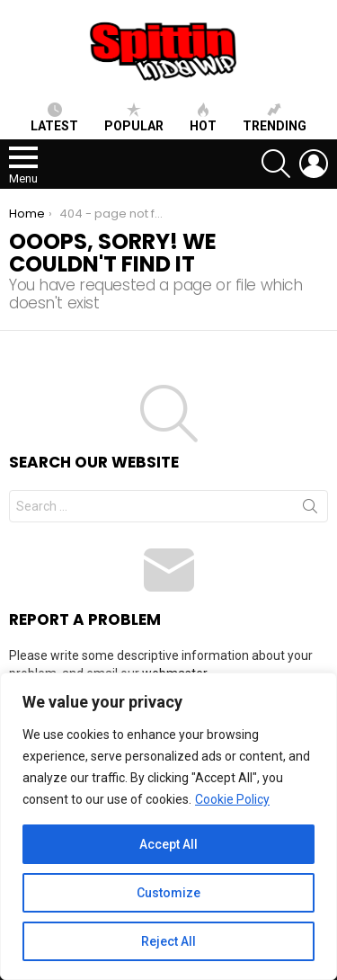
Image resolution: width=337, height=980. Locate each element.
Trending (275, 118)
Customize (168, 893)
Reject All (168, 941)
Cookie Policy (232, 799)
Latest (54, 118)
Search (310, 510)
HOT (203, 118)
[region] (168, 826)
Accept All (168, 844)
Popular (134, 118)
